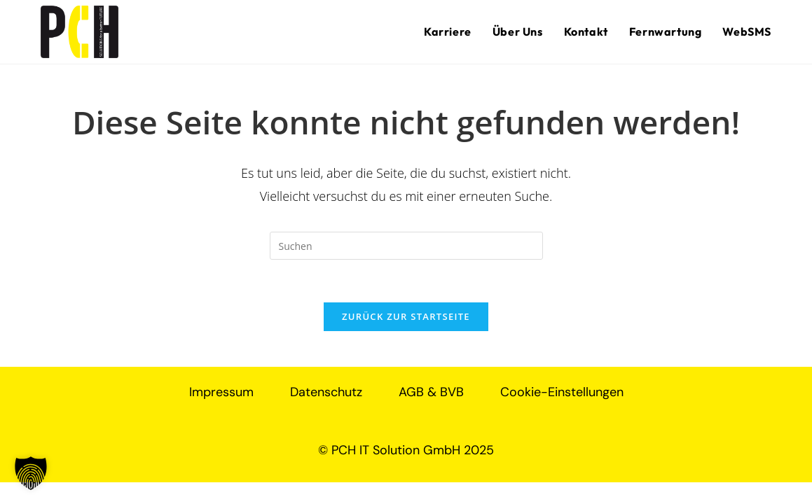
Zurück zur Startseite (406, 316)
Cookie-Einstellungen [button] (562, 392)
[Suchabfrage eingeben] (406, 246)
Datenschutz (326, 392)
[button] (31, 473)
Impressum (221, 392)
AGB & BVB (431, 392)
